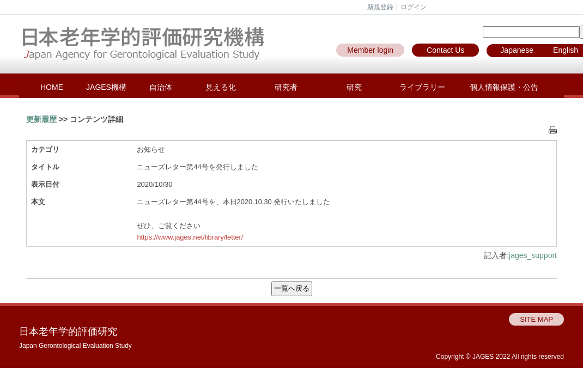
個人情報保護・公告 (504, 87)
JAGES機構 (106, 87)
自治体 (161, 87)
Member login (370, 50)
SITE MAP (536, 319)
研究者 (286, 87)
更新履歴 (41, 119)
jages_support (533, 255)
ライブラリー (422, 87)
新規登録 (380, 7)
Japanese (517, 50)
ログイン (414, 7)
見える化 (221, 87)
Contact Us (445, 50)
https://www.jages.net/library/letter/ (190, 237)
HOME (52, 87)
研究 (354, 87)
